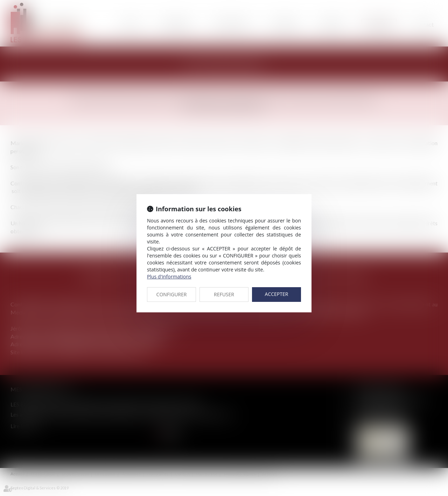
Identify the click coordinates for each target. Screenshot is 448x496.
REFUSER (224, 294)
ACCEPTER (277, 294)
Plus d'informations (169, 277)
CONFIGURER (172, 294)
